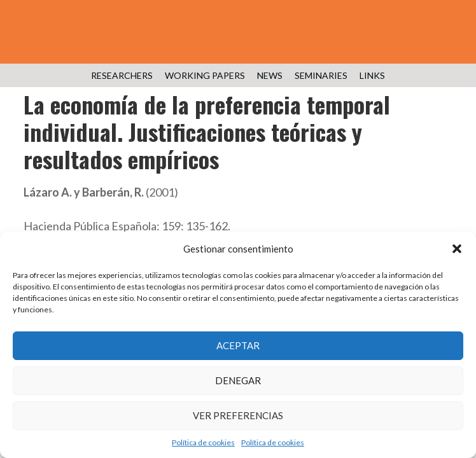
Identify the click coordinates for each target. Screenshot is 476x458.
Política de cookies (203, 442)
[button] (457, 249)
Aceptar (238, 345)
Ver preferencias (238, 415)
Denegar (238, 380)
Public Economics (238, 38)
